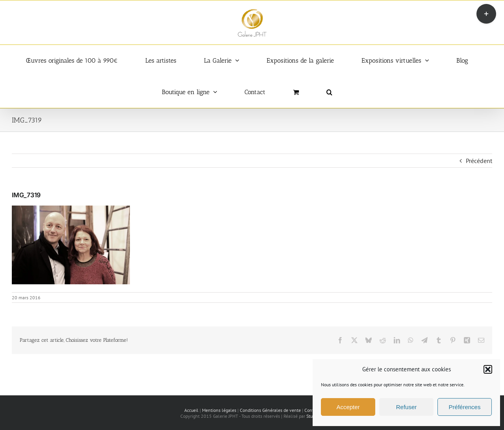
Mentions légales (219, 410)
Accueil (191, 410)
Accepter (348, 407)
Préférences (465, 407)
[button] (488, 369)
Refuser (407, 407)
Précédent (479, 161)
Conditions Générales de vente (270, 410)
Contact (312, 410)
